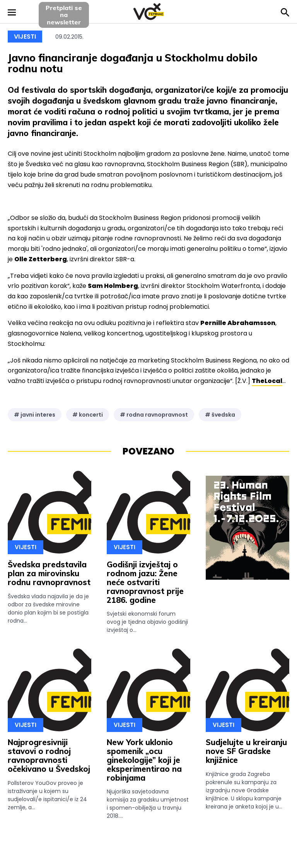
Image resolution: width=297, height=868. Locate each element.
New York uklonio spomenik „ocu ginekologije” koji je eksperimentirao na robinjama (144, 760)
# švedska (220, 415)
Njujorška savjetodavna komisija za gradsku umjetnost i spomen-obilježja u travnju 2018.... (148, 804)
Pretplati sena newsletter (64, 15)
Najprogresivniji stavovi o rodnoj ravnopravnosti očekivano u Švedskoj (49, 755)
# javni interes (35, 415)
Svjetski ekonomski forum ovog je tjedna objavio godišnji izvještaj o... (147, 622)
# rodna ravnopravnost (154, 415)
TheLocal (267, 381)
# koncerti (88, 415)
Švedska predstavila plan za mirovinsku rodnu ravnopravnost (49, 573)
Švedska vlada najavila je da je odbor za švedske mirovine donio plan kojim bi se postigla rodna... (48, 608)
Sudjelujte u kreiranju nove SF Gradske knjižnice (246, 751)
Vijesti (25, 37)
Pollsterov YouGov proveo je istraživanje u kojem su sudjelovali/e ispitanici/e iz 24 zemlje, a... (47, 795)
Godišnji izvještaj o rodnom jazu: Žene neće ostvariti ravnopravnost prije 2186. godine (145, 582)
